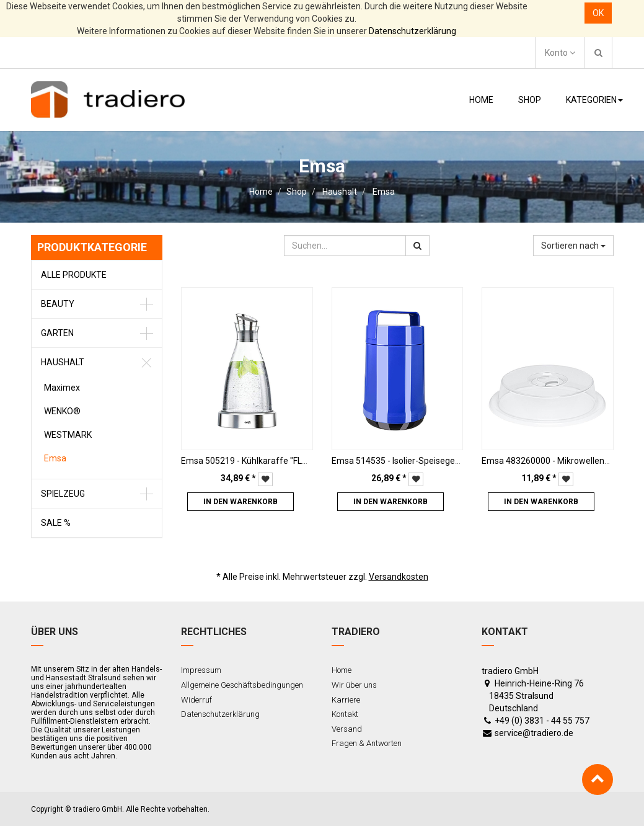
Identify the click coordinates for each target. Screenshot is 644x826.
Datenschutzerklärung (412, 31)
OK (598, 13)
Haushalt (340, 192)
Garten (57, 333)
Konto (560, 53)
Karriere (346, 700)
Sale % (56, 523)
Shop (297, 192)
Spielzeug (63, 494)
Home (261, 192)
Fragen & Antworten (367, 743)
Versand (347, 729)
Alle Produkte (74, 275)
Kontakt (345, 714)
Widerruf (196, 700)
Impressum (201, 670)
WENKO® (62, 411)
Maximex (62, 388)
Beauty (58, 304)
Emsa (384, 192)
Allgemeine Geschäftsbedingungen (242, 685)
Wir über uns (354, 685)
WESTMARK (68, 435)
